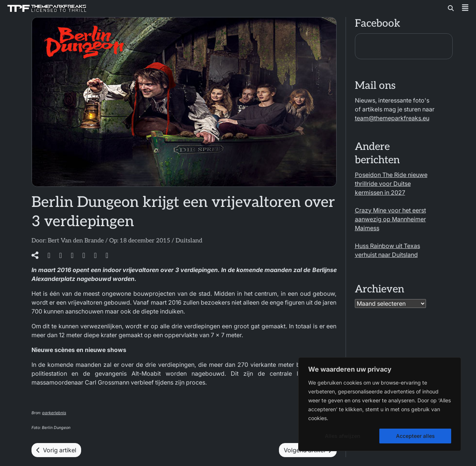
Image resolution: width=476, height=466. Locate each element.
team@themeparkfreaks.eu (392, 118)
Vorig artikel (56, 450)
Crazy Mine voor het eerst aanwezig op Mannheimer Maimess (390, 219)
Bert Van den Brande (76, 241)
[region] (380, 404)
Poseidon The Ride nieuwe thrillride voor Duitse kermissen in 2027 (391, 184)
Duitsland (189, 241)
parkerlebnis (54, 413)
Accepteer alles (415, 436)
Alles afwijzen (342, 436)
